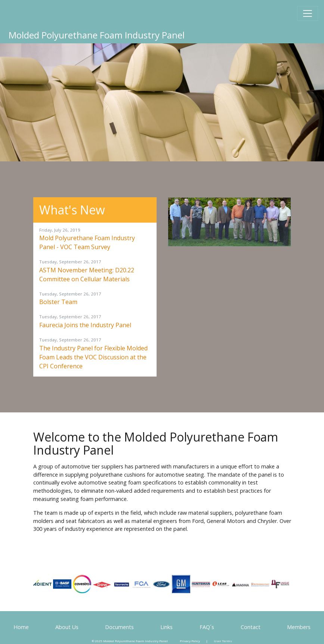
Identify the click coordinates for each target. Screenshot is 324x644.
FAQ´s (207, 627)
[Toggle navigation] (308, 13)
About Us (67, 627)
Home (21, 627)
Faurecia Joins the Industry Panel (85, 325)
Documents (119, 627)
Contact (251, 627)
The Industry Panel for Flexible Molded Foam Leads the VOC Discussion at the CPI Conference (93, 357)
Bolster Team (58, 302)
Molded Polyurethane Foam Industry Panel (97, 35)
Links (166, 627)
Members (299, 627)
